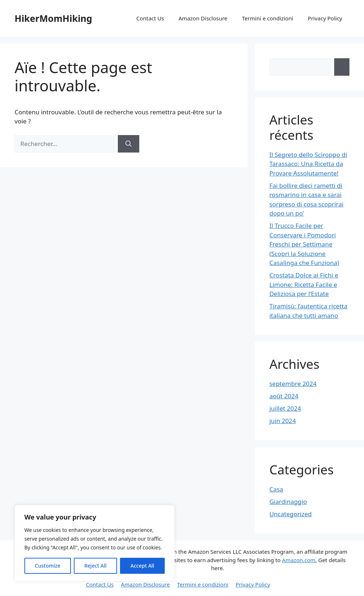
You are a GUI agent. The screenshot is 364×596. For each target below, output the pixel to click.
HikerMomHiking (53, 18)
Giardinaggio (288, 502)
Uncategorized (291, 514)
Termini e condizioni (267, 18)
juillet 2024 (285, 408)
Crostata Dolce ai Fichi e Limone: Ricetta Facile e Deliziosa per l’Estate (304, 284)
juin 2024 (283, 421)
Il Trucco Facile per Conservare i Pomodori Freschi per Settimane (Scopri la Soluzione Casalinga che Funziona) (304, 244)
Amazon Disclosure (203, 18)
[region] (95, 543)
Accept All (142, 566)
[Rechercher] (129, 144)
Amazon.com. (300, 560)
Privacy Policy (325, 18)
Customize (48, 566)
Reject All (95, 566)
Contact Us (150, 18)
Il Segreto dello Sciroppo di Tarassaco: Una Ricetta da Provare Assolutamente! (308, 164)
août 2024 (284, 396)
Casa (276, 489)
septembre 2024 (293, 384)
